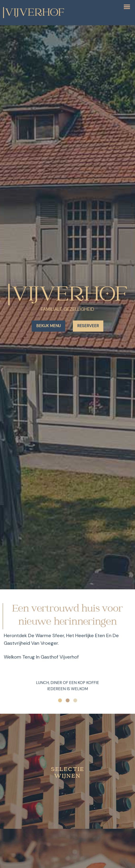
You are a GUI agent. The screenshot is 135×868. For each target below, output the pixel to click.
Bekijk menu (48, 326)
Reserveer (88, 326)
